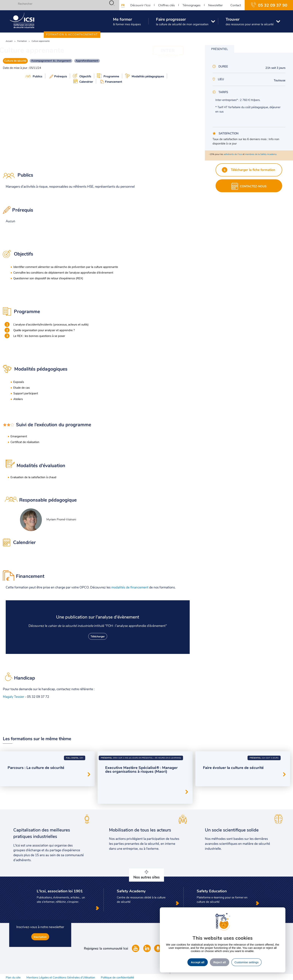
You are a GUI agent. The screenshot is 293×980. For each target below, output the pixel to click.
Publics (34, 76)
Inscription (40, 937)
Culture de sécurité (15, 61)
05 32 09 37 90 (273, 5)
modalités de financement (130, 587)
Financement (111, 81)
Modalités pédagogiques (145, 76)
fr (123, 5)
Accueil (9, 41)
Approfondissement (87, 61)
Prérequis (58, 76)
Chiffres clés (166, 5)
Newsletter (215, 5)
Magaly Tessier (14, 697)
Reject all (220, 962)
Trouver (248, 23)
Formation (22, 41)
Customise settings (246, 962)
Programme (108, 76)
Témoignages (191, 5)
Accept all (198, 962)
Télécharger (98, 637)
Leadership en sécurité (120, 780)
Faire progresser (180, 23)
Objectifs (82, 76)
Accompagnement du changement (51, 61)
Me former (125, 23)
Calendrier (83, 81)
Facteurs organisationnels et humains (129, 787)
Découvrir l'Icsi (140, 5)
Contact (236, 5)
